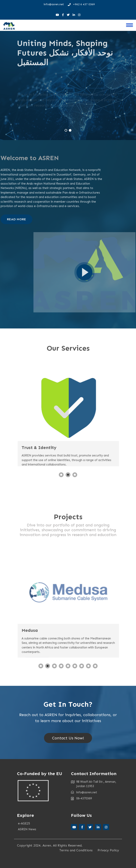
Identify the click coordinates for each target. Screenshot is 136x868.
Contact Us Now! (68, 738)
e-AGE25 (24, 823)
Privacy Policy (108, 850)
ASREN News (27, 829)
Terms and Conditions (76, 850)
